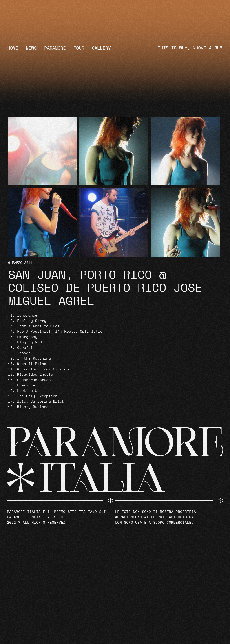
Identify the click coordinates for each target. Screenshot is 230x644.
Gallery (101, 48)
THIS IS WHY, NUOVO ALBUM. (191, 48)
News (31, 48)
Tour (79, 48)
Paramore (55, 48)
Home (13, 48)
